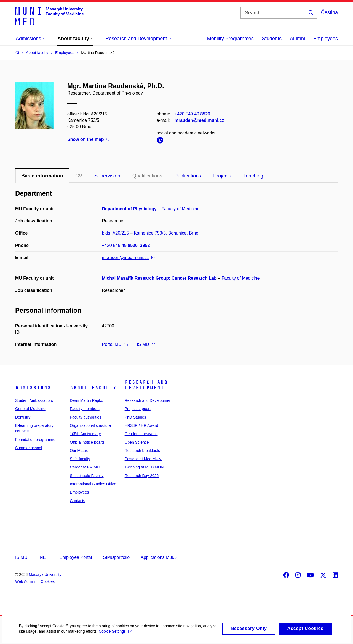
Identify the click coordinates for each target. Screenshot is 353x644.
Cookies (48, 581)
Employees (326, 39)
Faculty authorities (85, 417)
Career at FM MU (85, 467)
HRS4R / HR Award (141, 425)
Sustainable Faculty (87, 476)
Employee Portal (76, 557)
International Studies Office (93, 484)
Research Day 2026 (142, 476)
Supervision (107, 176)
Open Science (137, 442)
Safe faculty (80, 459)
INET (43, 557)
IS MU (146, 344)
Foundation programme (35, 440)
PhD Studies (135, 417)
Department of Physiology (129, 209)
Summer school (29, 448)
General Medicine (30, 409)
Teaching (253, 176)
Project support (138, 409)
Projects (222, 176)
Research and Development (146, 385)
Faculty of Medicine (181, 209)
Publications (188, 176)
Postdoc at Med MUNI (144, 459)
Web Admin (25, 581)
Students (272, 39)
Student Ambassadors (34, 400)
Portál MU (115, 344)
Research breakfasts (142, 451)
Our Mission (80, 451)
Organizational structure (90, 425)
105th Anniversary (85, 434)
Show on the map (88, 140)
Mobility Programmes (230, 39)
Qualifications (147, 176)
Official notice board (87, 442)
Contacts (77, 501)
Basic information (42, 176)
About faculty (93, 388)
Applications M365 (159, 557)
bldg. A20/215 (116, 233)
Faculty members (85, 409)
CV (79, 176)
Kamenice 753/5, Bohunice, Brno (166, 233)
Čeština (329, 12)
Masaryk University (45, 575)
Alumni (297, 39)
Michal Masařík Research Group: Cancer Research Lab (159, 278)
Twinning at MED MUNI (145, 467)
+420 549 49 (192, 114)
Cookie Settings (130, 635)
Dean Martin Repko (86, 400)
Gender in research (141, 434)
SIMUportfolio (116, 557)
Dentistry (23, 417)
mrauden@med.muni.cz (199, 120)
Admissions (33, 388)
